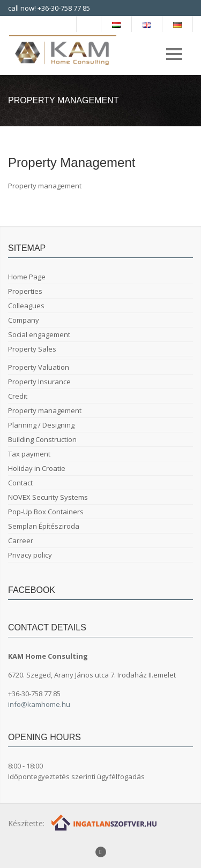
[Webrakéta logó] (105, 822)
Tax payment (29, 454)
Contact (20, 483)
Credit (18, 396)
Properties (25, 291)
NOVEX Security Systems (48, 497)
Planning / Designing (41, 425)
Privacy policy (30, 555)
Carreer (21, 540)
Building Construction (42, 439)
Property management (45, 410)
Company (24, 320)
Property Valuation (39, 367)
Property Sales (32, 349)
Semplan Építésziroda (44, 526)
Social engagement (39, 334)
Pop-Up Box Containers (46, 512)
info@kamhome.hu (39, 704)
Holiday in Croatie (37, 468)
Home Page (27, 277)
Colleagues (26, 306)
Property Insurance (39, 382)
